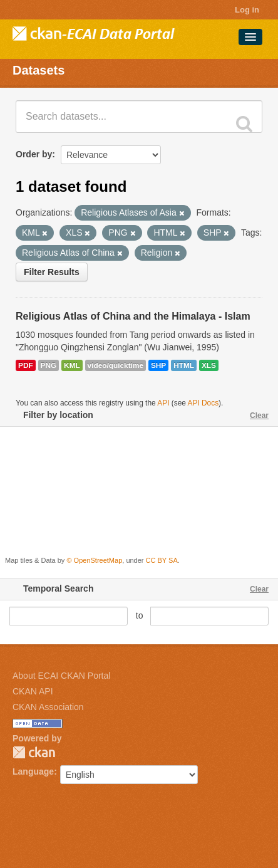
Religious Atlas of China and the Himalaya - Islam (133, 316)
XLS (209, 365)
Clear (259, 416)
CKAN (34, 752)
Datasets (39, 70)
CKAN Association (48, 707)
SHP (158, 365)
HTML (184, 365)
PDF (26, 365)
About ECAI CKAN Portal (61, 676)
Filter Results (52, 272)
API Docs (203, 403)
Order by (34, 154)
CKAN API (33, 691)
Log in (247, 10)
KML (72, 365)
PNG (49, 365)
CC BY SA (162, 560)
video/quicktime (116, 365)
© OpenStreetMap (94, 560)
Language (33, 771)
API (163, 403)
